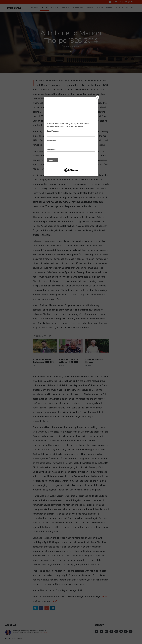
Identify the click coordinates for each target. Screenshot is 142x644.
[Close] (98, 97)
